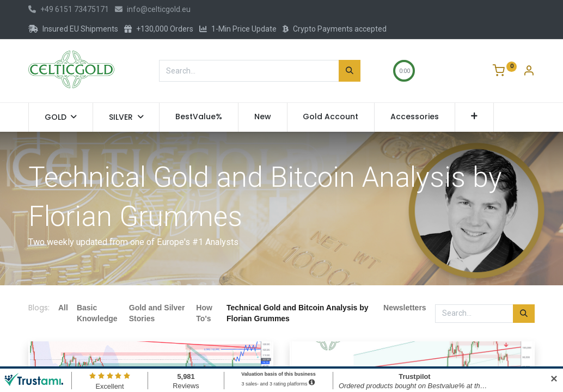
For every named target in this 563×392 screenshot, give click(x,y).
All (63, 308)
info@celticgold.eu (153, 9)
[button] (475, 117)
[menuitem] (199, 117)
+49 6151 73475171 (69, 9)
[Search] (350, 71)
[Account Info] (529, 72)
